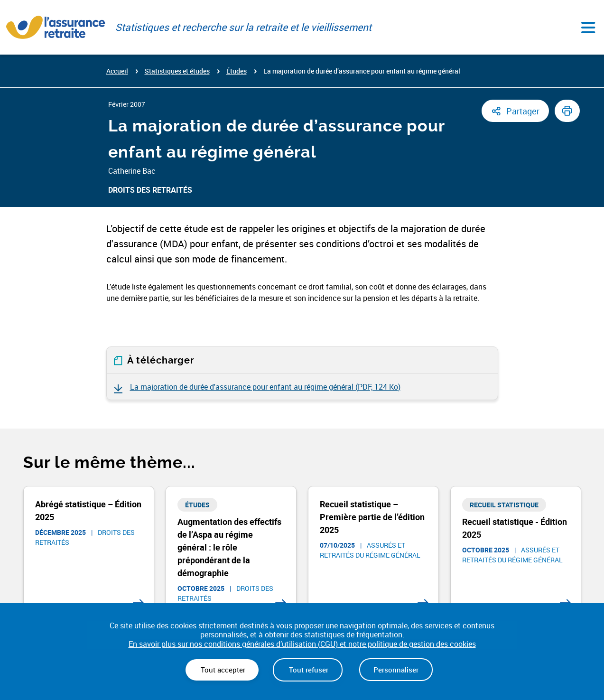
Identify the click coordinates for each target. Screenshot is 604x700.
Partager (523, 111)
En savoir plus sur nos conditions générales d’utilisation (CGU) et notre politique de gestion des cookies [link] (302, 644)
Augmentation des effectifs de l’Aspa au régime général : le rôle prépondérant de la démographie (229, 547)
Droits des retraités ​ (151, 190)
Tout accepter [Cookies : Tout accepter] (222, 670)
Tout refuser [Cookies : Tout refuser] (308, 670)
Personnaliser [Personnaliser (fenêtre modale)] (396, 670)
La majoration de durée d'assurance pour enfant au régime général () (265, 387)
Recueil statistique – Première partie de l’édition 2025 (372, 517)
